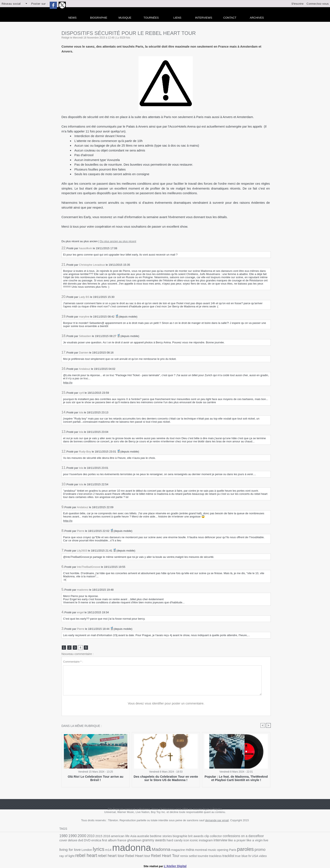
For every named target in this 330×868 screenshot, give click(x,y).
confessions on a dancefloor (224, 837)
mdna (129, 850)
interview (175, 842)
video (174, 855)
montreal (138, 850)
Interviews (204, 18)
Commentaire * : (73, 662)
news (72, 18)
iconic (151, 842)
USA (166, 855)
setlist (111, 855)
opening (158, 850)
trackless (131, 855)
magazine (118, 850)
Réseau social (11, 4)
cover (246, 837)
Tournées (151, 18)
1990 (71, 837)
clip (191, 837)
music (148, 850)
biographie (167, 837)
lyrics (253, 841)
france (87, 842)
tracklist (143, 855)
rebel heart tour (243, 850)
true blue (154, 855)
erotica (64, 842)
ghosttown (98, 842)
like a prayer (189, 842)
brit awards (181, 837)
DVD (268, 837)
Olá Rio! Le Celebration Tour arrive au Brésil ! (96, 778)
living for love (228, 841)
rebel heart (221, 850)
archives (257, 18)
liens (177, 18)
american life (114, 837)
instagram (162, 842)
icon (144, 842)
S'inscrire (298, 4)
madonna (77, 848)
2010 (88, 837)
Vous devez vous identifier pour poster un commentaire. (166, 704)
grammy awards (115, 842)
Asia (126, 837)
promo (191, 850)
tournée (120, 855)
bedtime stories (150, 837)
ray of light (203, 850)
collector (199, 837)
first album (75, 842)
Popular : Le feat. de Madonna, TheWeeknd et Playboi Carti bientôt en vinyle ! (236, 779)
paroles (178, 850)
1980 (63, 837)
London (242, 842)
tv (162, 855)
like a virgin (205, 842)
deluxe (254, 837)
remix (103, 855)
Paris (167, 850)
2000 (80, 836)
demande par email (217, 821)
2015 (95, 837)
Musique (125, 18)
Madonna (103, 850)
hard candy (134, 842)
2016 (102, 837)
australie (134, 837)
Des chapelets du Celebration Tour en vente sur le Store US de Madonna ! (166, 779)
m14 (262, 842)
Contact (230, 18)
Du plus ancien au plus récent (118, 241)
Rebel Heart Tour (86, 855)
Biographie (99, 18)
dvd (262, 837)
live (215, 842)
